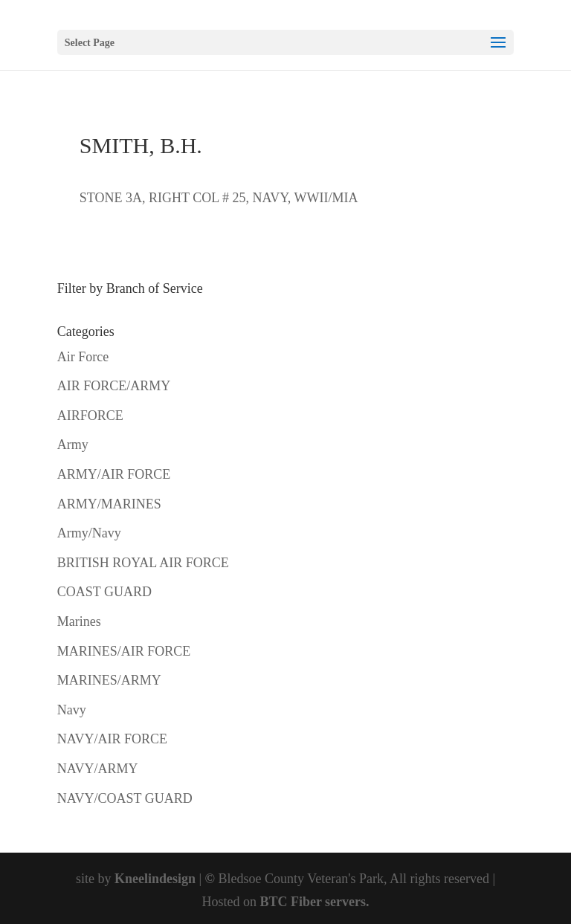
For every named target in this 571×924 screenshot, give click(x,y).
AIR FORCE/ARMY (114, 386)
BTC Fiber (290, 902)
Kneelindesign (155, 879)
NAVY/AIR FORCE (112, 739)
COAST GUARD (104, 592)
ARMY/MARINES (109, 504)
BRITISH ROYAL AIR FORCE (143, 563)
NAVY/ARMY (98, 769)
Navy (72, 710)
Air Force (83, 357)
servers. (346, 902)
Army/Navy (89, 533)
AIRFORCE (90, 416)
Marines (79, 621)
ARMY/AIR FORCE (114, 474)
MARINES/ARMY (109, 680)
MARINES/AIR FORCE (124, 651)
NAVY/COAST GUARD (125, 798)
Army (73, 445)
